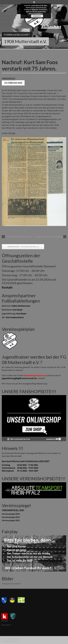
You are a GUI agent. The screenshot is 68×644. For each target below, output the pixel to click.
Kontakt (7, 287)
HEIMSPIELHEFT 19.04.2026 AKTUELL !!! (23, 247)
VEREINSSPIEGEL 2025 (13, 510)
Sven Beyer (18, 310)
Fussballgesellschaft (17, 35)
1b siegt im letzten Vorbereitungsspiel (50, 237)
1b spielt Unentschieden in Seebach (17, 237)
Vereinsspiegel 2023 (11, 517)
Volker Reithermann (21, 306)
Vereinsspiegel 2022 (11, 520)
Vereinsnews (8, 78)
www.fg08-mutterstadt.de (10, 641)
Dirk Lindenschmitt (15, 317)
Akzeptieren (37, 16)
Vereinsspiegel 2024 (11, 514)
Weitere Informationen (36, 13)
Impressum (6, 625)
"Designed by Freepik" (11, 584)
